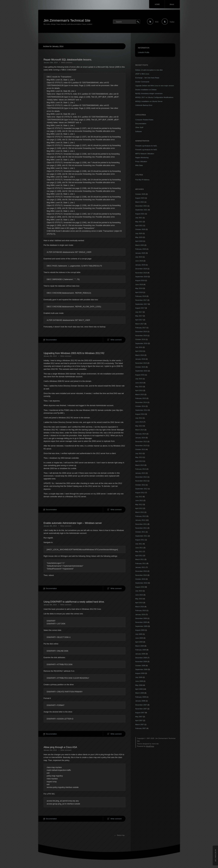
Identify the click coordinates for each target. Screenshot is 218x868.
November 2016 (141, 336)
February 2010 (141, 610)
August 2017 (140, 308)
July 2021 (139, 218)
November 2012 (141, 481)
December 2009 (141, 618)
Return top (121, 835)
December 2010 (141, 571)
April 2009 (139, 642)
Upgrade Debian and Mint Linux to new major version (155, 86)
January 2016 (140, 359)
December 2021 (141, 206)
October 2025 (140, 194)
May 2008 (139, 685)
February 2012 (141, 516)
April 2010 (139, 603)
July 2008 (139, 677)
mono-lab (155, 744)
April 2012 (139, 508)
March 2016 (140, 355)
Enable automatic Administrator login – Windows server (73, 523)
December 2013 (141, 442)
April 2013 (139, 461)
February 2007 (141, 728)
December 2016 (141, 332)
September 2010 (141, 583)
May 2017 (139, 316)
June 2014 (139, 422)
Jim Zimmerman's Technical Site (67, 20)
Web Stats (139, 165)
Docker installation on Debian (146, 90)
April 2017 (139, 320)
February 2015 (141, 398)
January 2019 (140, 265)
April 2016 (139, 351)
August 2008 (140, 673)
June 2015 (139, 383)
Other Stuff (139, 127)
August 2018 (140, 280)
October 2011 (140, 532)
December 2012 (141, 477)
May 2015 (139, 387)
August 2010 (140, 587)
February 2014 (141, 434)
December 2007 (141, 705)
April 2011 (139, 556)
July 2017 (139, 312)
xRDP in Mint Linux (142, 74)
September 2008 (141, 669)
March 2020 (140, 245)
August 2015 (140, 375)
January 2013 (140, 473)
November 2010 (141, 575)
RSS (157, 22)
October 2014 (140, 406)
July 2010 (139, 591)
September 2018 (141, 277)
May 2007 (139, 717)
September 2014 (141, 410)
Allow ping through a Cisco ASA (60, 747)
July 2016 (139, 347)
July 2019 (139, 257)
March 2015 (140, 394)
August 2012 (140, 493)
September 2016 (141, 343)
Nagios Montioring (142, 157)
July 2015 (139, 379)
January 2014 (140, 438)
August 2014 (140, 414)
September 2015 (141, 371)
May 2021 (139, 222)
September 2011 (141, 536)
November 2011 (141, 528)
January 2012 (140, 520)
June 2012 (139, 500)
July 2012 (139, 497)
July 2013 (139, 453)
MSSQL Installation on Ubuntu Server (149, 101)
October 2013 (140, 449)
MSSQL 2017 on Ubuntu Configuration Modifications (154, 97)
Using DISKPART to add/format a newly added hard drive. (74, 602)
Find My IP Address (142, 180)
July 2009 (139, 634)
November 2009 (141, 622)
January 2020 (140, 253)
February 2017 (141, 328)
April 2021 (139, 226)
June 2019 (139, 261)
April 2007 (139, 720)
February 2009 (141, 650)
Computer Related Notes (144, 120)
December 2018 (141, 269)
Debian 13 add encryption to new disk (149, 70)
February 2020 (141, 249)
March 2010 (140, 607)
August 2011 (140, 540)
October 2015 (140, 367)
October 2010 (140, 579)
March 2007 (140, 724)
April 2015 (139, 390)
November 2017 (141, 300)
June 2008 (139, 681)
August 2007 (140, 713)
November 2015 (141, 363)
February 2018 (141, 296)
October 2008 (140, 666)
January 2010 (140, 614)
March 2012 (140, 512)
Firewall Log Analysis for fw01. (146, 146)
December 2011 (141, 524)
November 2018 (141, 273)
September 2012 (141, 489)
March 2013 (140, 465)
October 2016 (140, 339)
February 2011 (141, 563)
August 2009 (140, 630)
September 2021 (141, 210)
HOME (157, 4)
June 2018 (139, 284)
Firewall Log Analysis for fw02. (146, 150)
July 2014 (139, 418)
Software (139, 131)
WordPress (150, 746)
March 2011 (140, 559)
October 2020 (140, 229)
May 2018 (139, 288)
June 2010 (139, 595)
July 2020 (139, 233)
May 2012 (139, 504)
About (172, 4)
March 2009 (140, 646)
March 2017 (140, 324)
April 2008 (139, 689)
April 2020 (139, 241)
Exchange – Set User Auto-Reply (147, 78)
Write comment (67, 63)
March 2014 (140, 430)
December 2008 (141, 658)
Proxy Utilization (141, 162)
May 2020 (139, 237)
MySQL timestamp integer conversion (149, 93)
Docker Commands (142, 82)
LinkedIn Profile (144, 52)
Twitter (172, 22)
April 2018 (139, 292)
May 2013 (139, 457)
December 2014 (141, 402)
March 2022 (140, 202)
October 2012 (140, 485)
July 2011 (139, 544)
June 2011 (139, 548)
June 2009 (139, 638)
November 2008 (141, 662)
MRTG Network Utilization (145, 154)
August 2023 (140, 198)
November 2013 (141, 446)
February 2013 (141, 469)
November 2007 (141, 709)
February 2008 (141, 697)
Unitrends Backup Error (144, 105)
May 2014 (139, 426)
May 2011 (139, 552)
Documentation (51, 340)
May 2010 (139, 599)
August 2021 (140, 214)
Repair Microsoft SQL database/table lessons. (68, 60)
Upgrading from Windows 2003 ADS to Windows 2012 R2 (74, 353)
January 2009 (140, 654)
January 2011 (140, 567)
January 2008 (140, 701)
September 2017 (141, 304)
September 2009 (141, 626)
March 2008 (140, 693)
